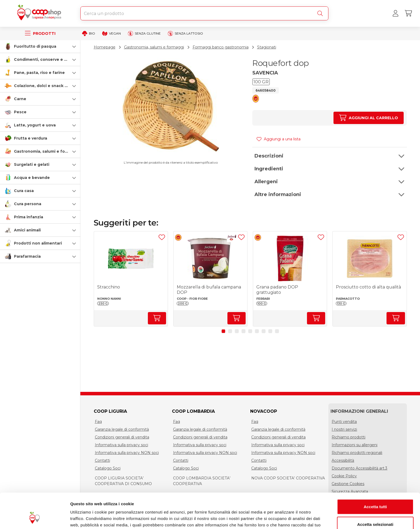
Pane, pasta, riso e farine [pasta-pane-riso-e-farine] (39, 73)
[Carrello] (408, 13)
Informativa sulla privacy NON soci (127, 453)
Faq (98, 422)
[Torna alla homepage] (40, 13)
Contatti (102, 460)
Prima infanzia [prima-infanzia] (29, 217)
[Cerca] (321, 13)
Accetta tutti (375, 476)
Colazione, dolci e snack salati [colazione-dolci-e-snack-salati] (45, 86)
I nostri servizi (344, 429)
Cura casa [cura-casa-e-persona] (24, 191)
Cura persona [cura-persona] (28, 204)
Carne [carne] (20, 99)
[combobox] (204, 13)
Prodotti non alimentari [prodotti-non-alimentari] (38, 243)
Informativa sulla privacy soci (121, 445)
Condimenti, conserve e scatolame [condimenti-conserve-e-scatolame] (50, 59)
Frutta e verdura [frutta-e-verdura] (31, 138)
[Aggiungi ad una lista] (162, 237)
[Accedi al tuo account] (395, 13)
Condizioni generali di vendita (122, 437)
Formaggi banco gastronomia (221, 47)
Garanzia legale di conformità (122, 429)
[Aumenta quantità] (368, 118)
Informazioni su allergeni (355, 445)
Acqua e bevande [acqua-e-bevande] (32, 178)
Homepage (105, 47)
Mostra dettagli (282, 518)
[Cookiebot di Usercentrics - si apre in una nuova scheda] (35, 519)
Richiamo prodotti (348, 437)
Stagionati (267, 47)
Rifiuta (375, 511)
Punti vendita (344, 422)
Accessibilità (343, 460)
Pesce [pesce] (20, 112)
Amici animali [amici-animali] (27, 230)
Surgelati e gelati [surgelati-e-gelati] (32, 164)
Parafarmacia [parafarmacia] (27, 256)
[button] (40, 46)
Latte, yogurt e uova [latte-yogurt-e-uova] (35, 125)
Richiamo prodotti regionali (357, 453)
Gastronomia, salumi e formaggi (154, 47)
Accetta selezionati (375, 494)
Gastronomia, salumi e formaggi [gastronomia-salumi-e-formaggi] (46, 151)
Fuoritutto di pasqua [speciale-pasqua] (35, 46)
